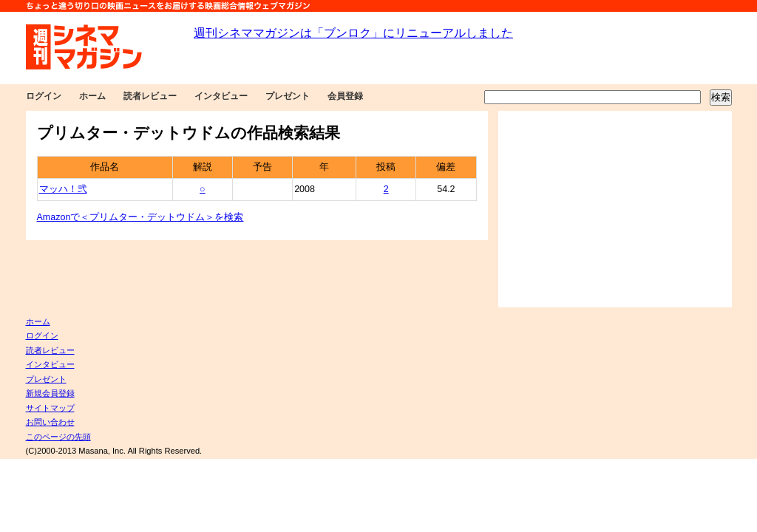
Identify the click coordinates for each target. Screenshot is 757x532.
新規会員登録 (50, 393)
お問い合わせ (50, 422)
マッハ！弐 (63, 189)
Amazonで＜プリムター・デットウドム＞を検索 (140, 217)
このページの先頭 (58, 437)
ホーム (92, 96)
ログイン (44, 96)
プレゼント (288, 96)
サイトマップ (50, 408)
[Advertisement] (615, 209)
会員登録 (345, 96)
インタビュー (221, 96)
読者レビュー (150, 96)
